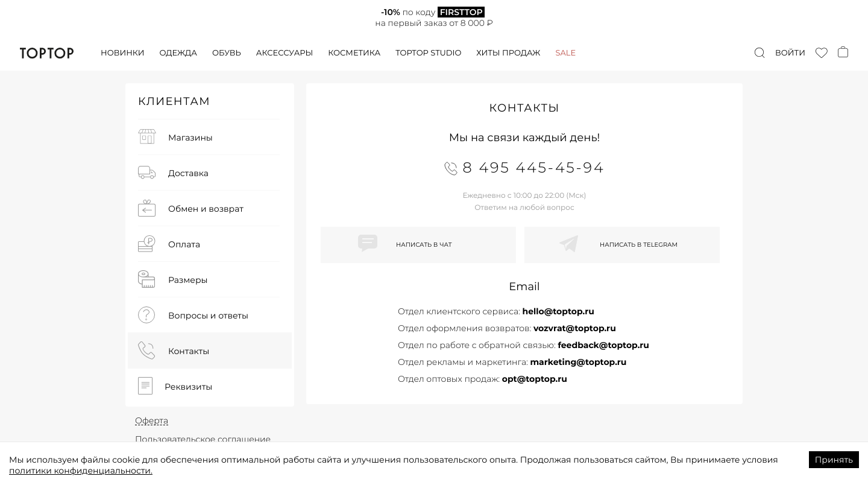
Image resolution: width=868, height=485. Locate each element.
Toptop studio (428, 53)
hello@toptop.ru (558, 311)
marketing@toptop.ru (578, 362)
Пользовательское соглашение (203, 439)
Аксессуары (285, 53)
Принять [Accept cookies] (834, 460)
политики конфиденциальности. (81, 471)
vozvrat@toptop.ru (575, 328)
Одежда (178, 53)
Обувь (227, 53)
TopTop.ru (47, 53)
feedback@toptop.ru (603, 345)
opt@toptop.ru (535, 379)
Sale (565, 53)
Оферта (152, 421)
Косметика (354, 53)
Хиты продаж (508, 53)
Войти (790, 53)
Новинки (122, 53)
